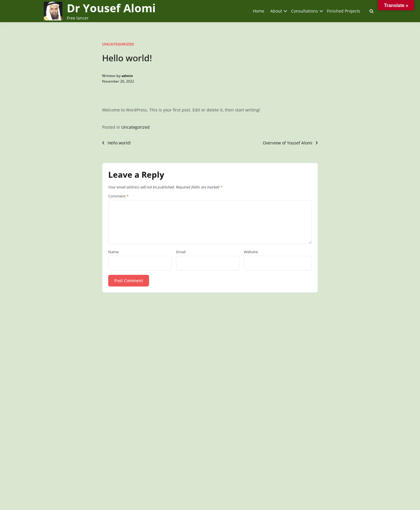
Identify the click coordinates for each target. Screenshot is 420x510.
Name (113, 252)
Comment (118, 196)
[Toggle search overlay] (371, 11)
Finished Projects (344, 11)
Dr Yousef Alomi (111, 8)
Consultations (304, 11)
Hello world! (119, 143)
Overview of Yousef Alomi (288, 143)
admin (127, 76)
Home (259, 11)
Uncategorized (118, 44)
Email (181, 252)
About (276, 11)
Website (251, 252)
